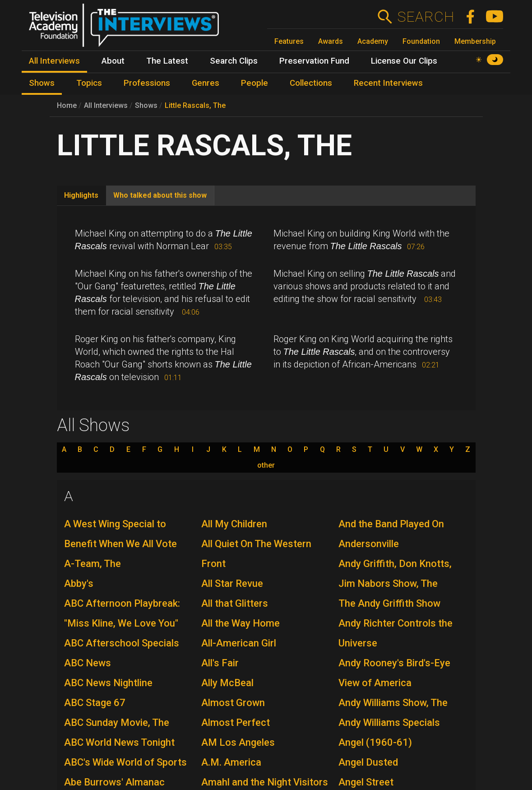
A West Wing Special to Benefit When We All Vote (120, 534)
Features (289, 41)
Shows (146, 105)
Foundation (421, 41)
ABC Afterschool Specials (122, 643)
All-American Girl (239, 643)
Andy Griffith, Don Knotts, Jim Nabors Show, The (395, 574)
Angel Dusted (368, 762)
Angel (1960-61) (375, 742)
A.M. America (231, 762)
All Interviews (106, 105)
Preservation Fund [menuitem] (314, 61)
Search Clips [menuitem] (234, 61)
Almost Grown (233, 703)
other (266, 465)
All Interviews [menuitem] (54, 61)
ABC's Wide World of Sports (125, 762)
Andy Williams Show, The (393, 703)
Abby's (79, 583)
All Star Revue (232, 583)
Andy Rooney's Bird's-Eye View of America (394, 673)
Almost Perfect (236, 723)
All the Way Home (241, 623)
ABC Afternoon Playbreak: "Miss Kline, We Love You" (122, 613)
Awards (331, 41)
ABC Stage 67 (95, 703)
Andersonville (369, 544)
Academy (373, 41)
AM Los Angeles (238, 742)
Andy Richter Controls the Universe (396, 633)
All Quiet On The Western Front (256, 554)
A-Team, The (93, 564)
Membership (475, 41)
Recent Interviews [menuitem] (388, 83)
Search (426, 17)
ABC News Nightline (108, 683)
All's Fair (220, 663)
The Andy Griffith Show (389, 603)
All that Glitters (235, 603)
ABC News (88, 663)
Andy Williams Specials (389, 723)
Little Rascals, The (195, 105)
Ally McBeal (227, 683)
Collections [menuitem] (311, 83)
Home (67, 105)
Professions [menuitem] (147, 83)
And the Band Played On (391, 524)
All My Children (234, 524)
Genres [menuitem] (206, 83)
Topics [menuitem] (89, 83)
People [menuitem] (254, 83)
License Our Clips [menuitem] (404, 61)
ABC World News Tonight (119, 742)
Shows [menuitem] (42, 83)
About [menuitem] (113, 61)
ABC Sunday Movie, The (117, 723)
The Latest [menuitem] (167, 61)
